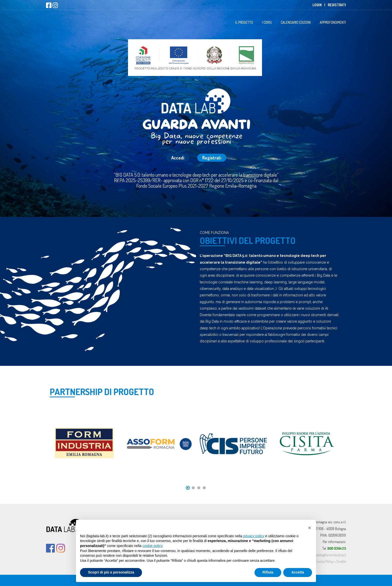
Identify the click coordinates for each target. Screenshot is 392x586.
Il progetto (244, 22)
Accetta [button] (298, 572)
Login (317, 5)
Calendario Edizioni (296, 22)
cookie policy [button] (152, 546)
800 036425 (337, 548)
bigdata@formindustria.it (329, 555)
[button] (309, 528)
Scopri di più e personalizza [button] (111, 572)
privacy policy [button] (254, 536)
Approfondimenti (333, 22)
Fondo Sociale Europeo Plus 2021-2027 (172, 186)
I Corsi (267, 22)
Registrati (337, 5)
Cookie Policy (324, 561)
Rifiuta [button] (268, 572)
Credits (341, 561)
